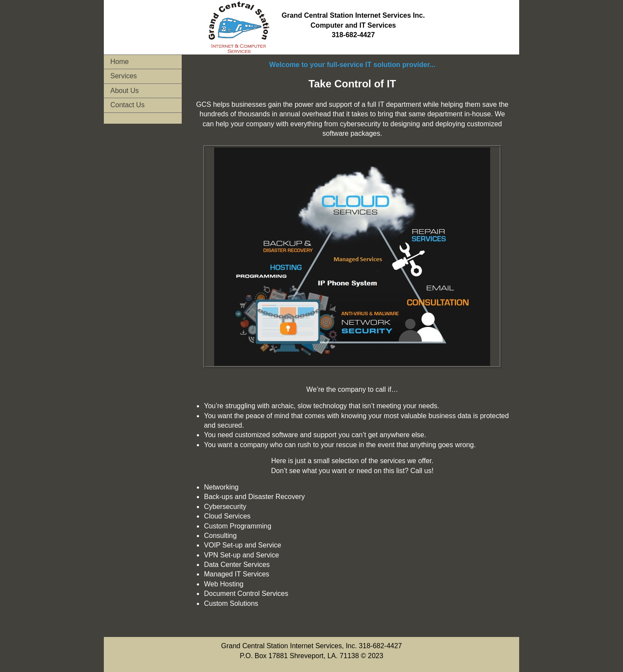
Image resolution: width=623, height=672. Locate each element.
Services (124, 76)
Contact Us (127, 105)
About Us (125, 91)
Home (120, 62)
